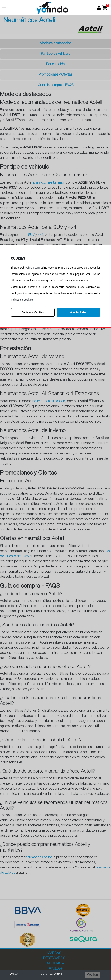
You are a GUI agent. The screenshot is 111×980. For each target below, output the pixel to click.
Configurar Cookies (33, 313)
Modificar (92, 975)
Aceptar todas (78, 312)
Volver (14, 975)
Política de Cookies (22, 300)
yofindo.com (33, 268)
